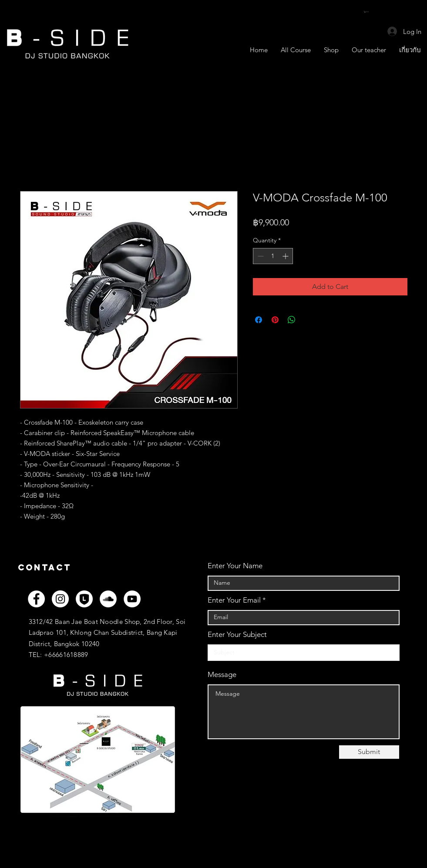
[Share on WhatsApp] (292, 320)
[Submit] (369, 752)
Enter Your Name (235, 566)
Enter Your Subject (237, 635)
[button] (368, 12)
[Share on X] (308, 320)
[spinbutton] (273, 256)
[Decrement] (260, 256)
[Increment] (286, 256)
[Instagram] (60, 599)
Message (222, 675)
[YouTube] (132, 599)
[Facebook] (36, 599)
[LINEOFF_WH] (84, 599)
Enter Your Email (234, 600)
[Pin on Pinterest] (275, 320)
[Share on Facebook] (259, 320)
